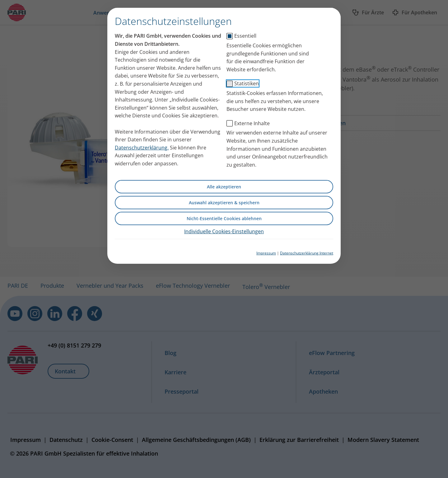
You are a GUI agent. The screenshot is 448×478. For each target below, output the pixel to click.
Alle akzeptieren (224, 187)
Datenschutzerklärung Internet (307, 253)
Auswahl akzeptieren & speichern (224, 203)
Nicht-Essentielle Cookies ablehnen (224, 218)
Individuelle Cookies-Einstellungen (224, 231)
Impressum (266, 253)
